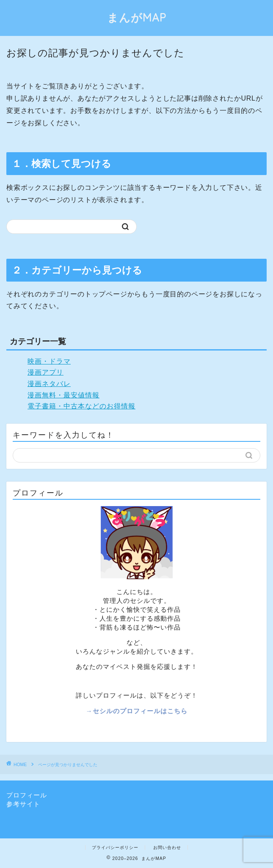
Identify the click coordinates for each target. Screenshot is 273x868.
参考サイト (23, 804)
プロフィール (27, 795)
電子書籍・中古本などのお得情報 (81, 406)
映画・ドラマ (49, 361)
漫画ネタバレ (49, 384)
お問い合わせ (167, 847)
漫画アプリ (45, 372)
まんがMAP (137, 17)
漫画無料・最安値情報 (63, 395)
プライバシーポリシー (115, 847)
